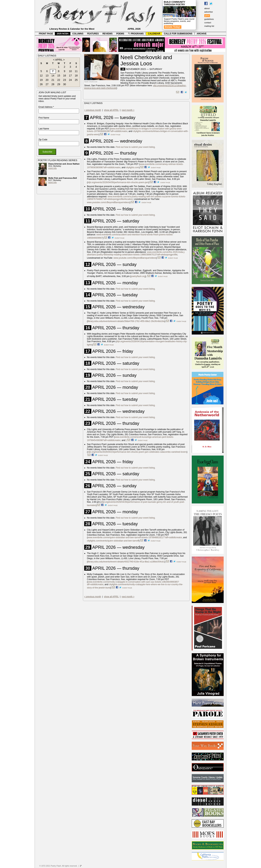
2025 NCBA (63, 34)
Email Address (46, 107)
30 (65, 84)
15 (59, 76)
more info (52, 168)
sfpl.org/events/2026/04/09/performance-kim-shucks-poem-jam (118, 182)
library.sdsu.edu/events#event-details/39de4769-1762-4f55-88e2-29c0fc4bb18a (126, 321)
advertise (209, 12)
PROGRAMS (136, 34)
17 (70, 76)
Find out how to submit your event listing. (136, 147)
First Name (44, 118)
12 (41, 76)
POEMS (120, 34)
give (207, 15)
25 (76, 80)
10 (70, 71)
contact (208, 23)
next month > (128, 110)
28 (53, 84)
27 (47, 84)
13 (47, 76)
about (207, 8)
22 (59, 80)
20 (47, 80)
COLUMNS (78, 34)
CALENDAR (154, 34)
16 (65, 76)
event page (116, 135)
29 (59, 84)
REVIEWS (107, 34)
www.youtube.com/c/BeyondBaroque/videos (108, 202)
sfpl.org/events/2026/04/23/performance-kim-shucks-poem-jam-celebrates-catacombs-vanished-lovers (137, 452)
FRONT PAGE (46, 34)
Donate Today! (173, 27)
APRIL (59, 60)
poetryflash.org (138, 276)
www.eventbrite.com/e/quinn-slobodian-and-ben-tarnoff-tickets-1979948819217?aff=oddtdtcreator (135, 537)
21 (53, 80)
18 (76, 76)
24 (70, 80)
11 (76, 71)
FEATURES (93, 34)
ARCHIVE (202, 34)
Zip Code (43, 140)
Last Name (44, 129)
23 (65, 80)
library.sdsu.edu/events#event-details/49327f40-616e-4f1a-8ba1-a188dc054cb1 (126, 562)
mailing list (209, 26)
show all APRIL (111, 110)
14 (53, 76)
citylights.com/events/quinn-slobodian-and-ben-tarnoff (113, 541)
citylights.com (133, 167)
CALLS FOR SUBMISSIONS (178, 34)
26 (41, 84)
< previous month (93, 110)
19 (41, 80)
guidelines (209, 19)
